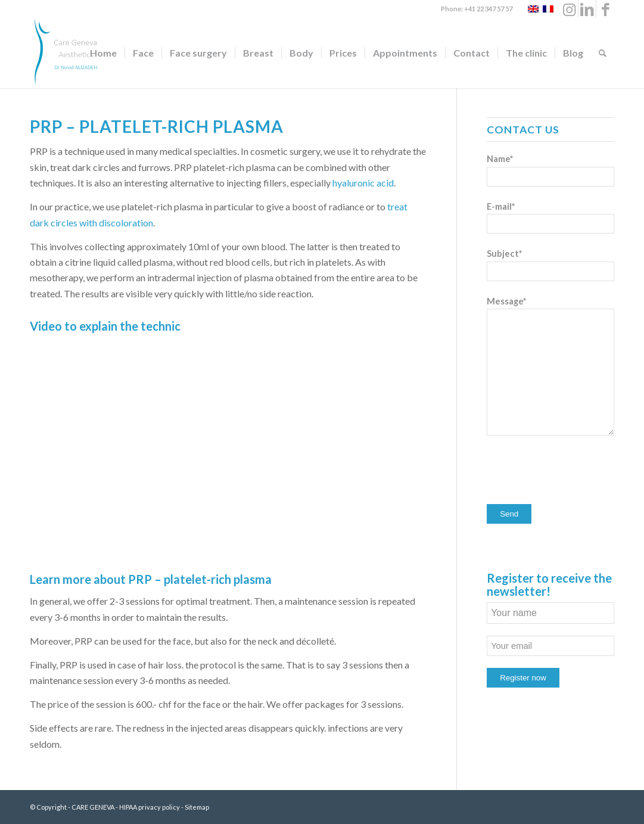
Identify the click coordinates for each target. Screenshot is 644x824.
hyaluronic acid (363, 183)
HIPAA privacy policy (150, 807)
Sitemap (197, 807)
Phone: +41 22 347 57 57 (477, 9)
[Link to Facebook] (605, 9)
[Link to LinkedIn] (587, 9)
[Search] (603, 53)
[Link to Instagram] (569, 9)
